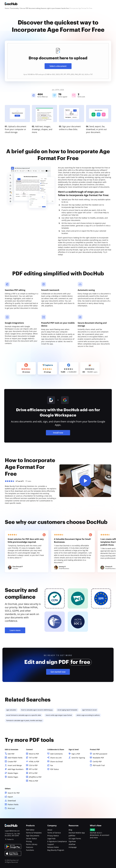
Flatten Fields (13, 804)
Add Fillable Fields (15, 758)
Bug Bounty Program (56, 850)
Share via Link (56, 758)
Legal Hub (51, 838)
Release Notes (53, 847)
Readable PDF (98, 758)
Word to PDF (34, 754)
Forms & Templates (34, 833)
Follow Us (10, 839)
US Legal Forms (75, 838)
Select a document (58, 66)
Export (10, 797)
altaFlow (72, 844)
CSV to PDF (33, 765)
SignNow (72, 841)
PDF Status (55, 769)
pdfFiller (72, 836)
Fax (52, 765)
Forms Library (32, 844)
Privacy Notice (53, 836)
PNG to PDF (34, 781)
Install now (58, 433)
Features (30, 847)
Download (12, 801)
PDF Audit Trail (99, 765)
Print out (11, 808)
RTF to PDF (33, 773)
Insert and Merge (15, 765)
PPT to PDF (33, 769)
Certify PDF (97, 762)
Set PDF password (100, 754)
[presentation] (58, 61)
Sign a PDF (76, 754)
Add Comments (56, 754)
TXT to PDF (33, 758)
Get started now (58, 672)
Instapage (73, 847)
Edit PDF (11, 754)
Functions (30, 850)
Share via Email (56, 762)
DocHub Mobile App (77, 833)
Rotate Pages (13, 773)
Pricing (29, 841)
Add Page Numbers (16, 769)
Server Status (31, 838)
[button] (85, 481)
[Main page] (11, 4)
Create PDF (12, 762)
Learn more (15, 630)
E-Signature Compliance (57, 841)
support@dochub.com (12, 831)
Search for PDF (14, 793)
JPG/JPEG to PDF (35, 777)
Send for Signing (78, 758)
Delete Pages (13, 777)
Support (51, 844)
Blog (70, 830)
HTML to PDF (34, 762)
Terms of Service (54, 833)
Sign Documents (33, 836)
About (50, 830)
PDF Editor (30, 830)
